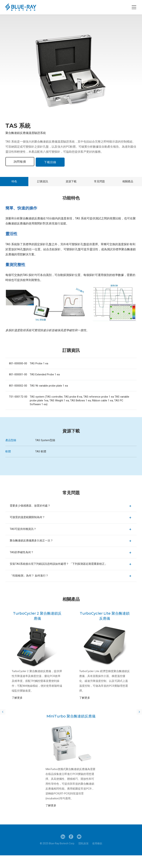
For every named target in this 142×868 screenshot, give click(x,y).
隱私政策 (84, 856)
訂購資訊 (43, 181)
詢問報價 (20, 162)
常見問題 (99, 181)
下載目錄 (51, 162)
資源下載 (71, 181)
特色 (14, 181)
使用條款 (97, 856)
